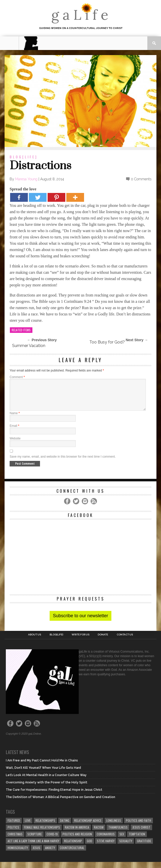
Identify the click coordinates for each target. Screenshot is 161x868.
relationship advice (88, 826)
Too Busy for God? (107, 342)
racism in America (77, 833)
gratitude (144, 847)
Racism (99, 833)
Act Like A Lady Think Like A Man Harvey (33, 847)
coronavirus (106, 840)
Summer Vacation (29, 346)
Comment (17, 377)
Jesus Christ (141, 833)
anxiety (50, 854)
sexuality (126, 847)
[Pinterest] (56, 197)
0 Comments (141, 179)
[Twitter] (38, 197)
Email (14, 432)
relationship (73, 847)
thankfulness (118, 833)
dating (65, 826)
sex (122, 840)
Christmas (15, 840)
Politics (13, 833)
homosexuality (18, 854)
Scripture (35, 840)
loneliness (114, 826)
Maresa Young (26, 179)
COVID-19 (52, 840)
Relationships (45, 826)
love (28, 826)
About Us (35, 641)
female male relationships (42, 833)
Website (15, 444)
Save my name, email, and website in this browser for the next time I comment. (63, 463)
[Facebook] (19, 197)
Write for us (80, 641)
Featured (14, 826)
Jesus (36, 854)
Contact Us (125, 641)
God (89, 847)
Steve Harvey (106, 847)
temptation (137, 840)
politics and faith (138, 826)
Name (15, 419)
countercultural (72, 854)
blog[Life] (24, 157)
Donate (103, 641)
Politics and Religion (77, 840)
